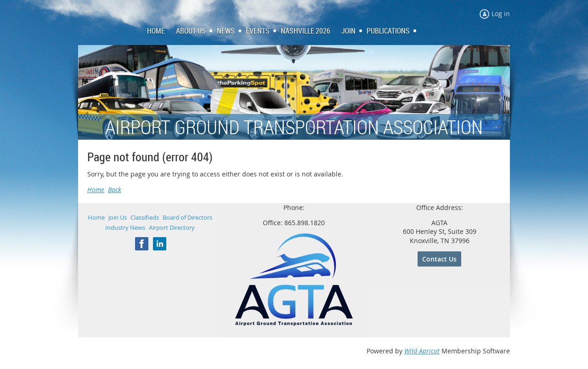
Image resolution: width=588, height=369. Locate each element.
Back (115, 190)
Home (96, 190)
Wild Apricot (422, 351)
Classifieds (145, 217)
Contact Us (439, 259)
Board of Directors (187, 217)
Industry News (125, 227)
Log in (501, 14)
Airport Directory (172, 227)
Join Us (118, 217)
